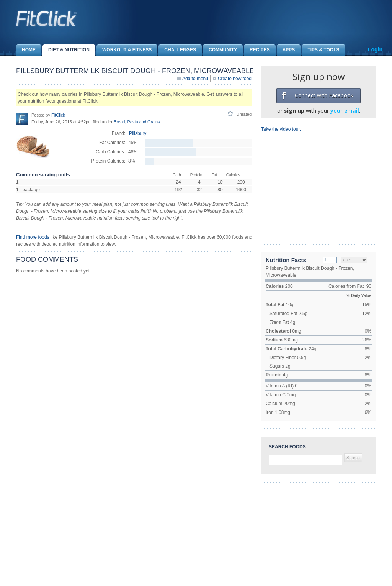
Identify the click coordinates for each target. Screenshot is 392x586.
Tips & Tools (320, 50)
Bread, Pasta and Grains (137, 122)
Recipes (257, 50)
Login (375, 49)
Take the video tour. (281, 129)
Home (26, 50)
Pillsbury (138, 133)
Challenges (177, 50)
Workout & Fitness (124, 50)
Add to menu (195, 79)
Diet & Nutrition (66, 50)
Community (220, 50)
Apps (286, 50)
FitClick (58, 115)
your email (345, 111)
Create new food (235, 79)
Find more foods (33, 237)
